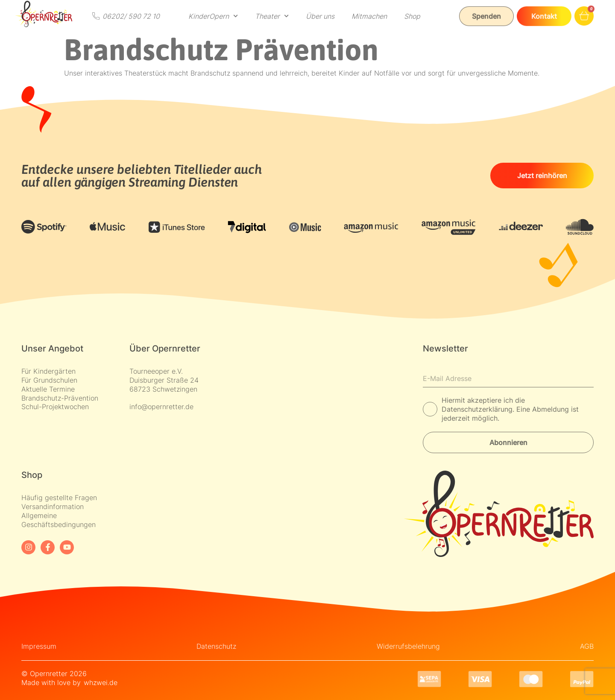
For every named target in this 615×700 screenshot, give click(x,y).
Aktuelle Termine (48, 389)
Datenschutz (216, 646)
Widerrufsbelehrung (408, 646)
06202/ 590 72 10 (131, 9)
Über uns (320, 9)
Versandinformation (53, 507)
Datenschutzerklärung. (479, 409)
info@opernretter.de (161, 407)
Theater (272, 9)
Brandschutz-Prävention (60, 398)
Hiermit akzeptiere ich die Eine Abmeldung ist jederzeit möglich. (510, 409)
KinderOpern (213, 9)
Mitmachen (369, 9)
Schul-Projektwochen (55, 407)
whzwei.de (101, 682)
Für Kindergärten (48, 371)
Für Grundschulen (49, 380)
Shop (412, 9)
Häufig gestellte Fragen (59, 498)
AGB (587, 646)
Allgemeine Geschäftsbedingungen (59, 520)
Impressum (39, 646)
